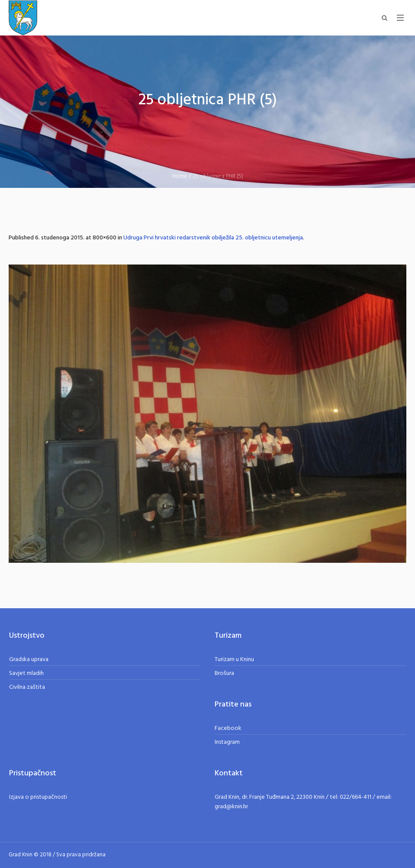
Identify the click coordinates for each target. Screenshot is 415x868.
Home (180, 176)
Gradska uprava (29, 660)
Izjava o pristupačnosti (38, 797)
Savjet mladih (26, 673)
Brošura (224, 673)
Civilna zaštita (27, 687)
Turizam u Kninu (234, 660)
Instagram (227, 742)
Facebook (228, 728)
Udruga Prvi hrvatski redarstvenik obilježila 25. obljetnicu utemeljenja (213, 238)
